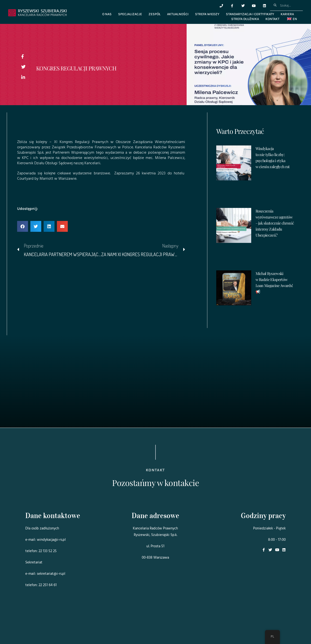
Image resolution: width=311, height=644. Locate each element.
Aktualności (178, 14)
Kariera (287, 14)
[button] (23, 226)
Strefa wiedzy (207, 14)
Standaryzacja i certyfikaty (250, 14)
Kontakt (272, 19)
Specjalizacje (130, 14)
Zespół (155, 14)
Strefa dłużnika (245, 19)
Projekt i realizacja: (35, 627)
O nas (107, 14)
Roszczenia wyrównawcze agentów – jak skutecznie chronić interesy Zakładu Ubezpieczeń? (275, 223)
